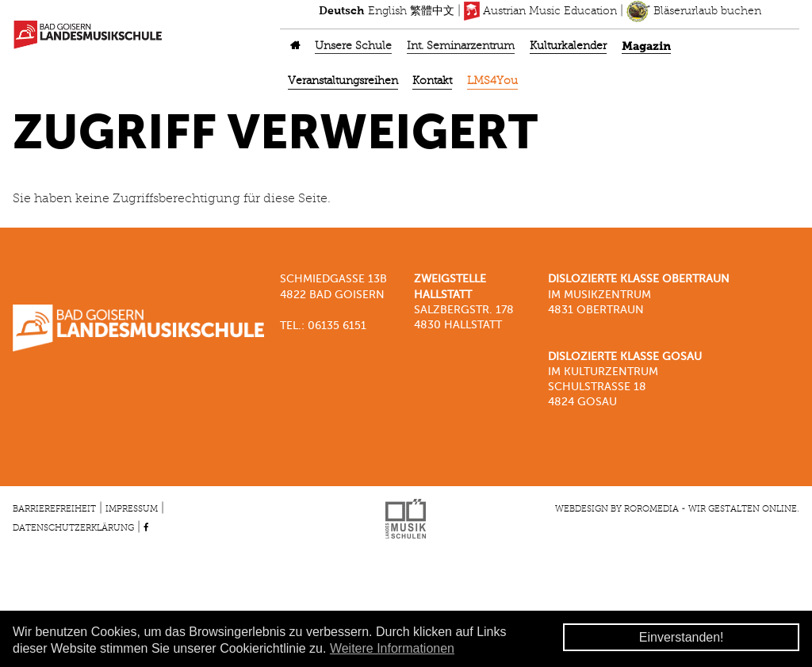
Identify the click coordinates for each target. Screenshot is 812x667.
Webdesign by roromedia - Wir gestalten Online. (677, 509)
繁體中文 (432, 11)
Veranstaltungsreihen (343, 81)
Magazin (646, 47)
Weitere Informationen (392, 648)
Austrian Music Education (540, 11)
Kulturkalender (568, 46)
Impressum (132, 509)
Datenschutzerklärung (73, 528)
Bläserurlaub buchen (694, 11)
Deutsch (342, 11)
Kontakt (432, 81)
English (387, 11)
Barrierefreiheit (54, 509)
